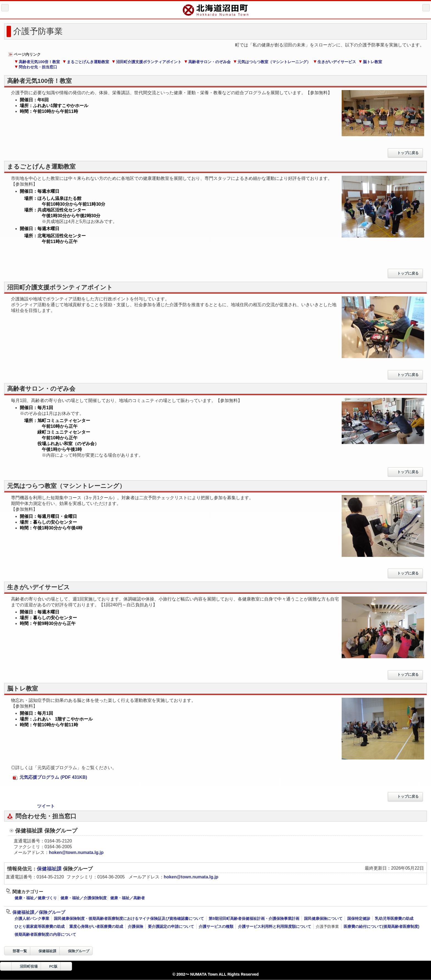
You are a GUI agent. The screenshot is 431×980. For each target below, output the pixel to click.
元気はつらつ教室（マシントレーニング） (272, 62)
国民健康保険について (323, 918)
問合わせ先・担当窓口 (36, 67)
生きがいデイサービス (335, 62)
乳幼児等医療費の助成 (394, 918)
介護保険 (136, 926)
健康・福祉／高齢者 (128, 898)
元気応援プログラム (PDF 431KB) (50, 777)
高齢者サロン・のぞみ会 (207, 62)
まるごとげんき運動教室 (86, 62)
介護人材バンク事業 (32, 918)
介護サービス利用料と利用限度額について (275, 926)
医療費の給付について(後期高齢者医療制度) (382, 926)
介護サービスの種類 (216, 926)
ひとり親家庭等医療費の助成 (40, 926)
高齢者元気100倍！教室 (37, 62)
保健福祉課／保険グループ (36, 912)
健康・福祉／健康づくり (36, 898)
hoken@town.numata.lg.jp (76, 852)
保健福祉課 (50, 869)
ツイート (46, 806)
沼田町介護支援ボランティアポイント (147, 62)
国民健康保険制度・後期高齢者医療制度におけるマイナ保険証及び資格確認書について (129, 918)
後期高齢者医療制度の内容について (45, 934)
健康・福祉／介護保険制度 (84, 898)
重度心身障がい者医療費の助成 (96, 926)
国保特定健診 (359, 918)
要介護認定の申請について (171, 926)
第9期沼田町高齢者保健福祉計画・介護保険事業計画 (254, 918)
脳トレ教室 (370, 62)
